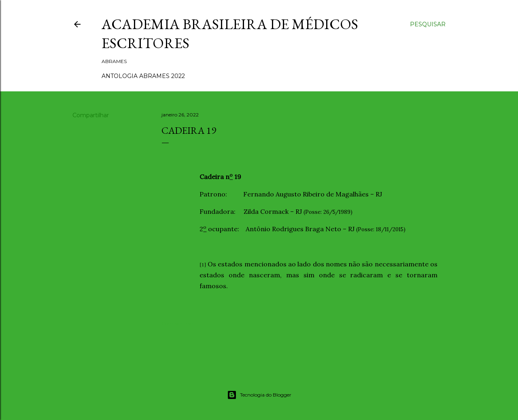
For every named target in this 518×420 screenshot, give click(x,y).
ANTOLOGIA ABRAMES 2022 (143, 76)
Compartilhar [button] (91, 115)
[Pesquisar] (428, 24)
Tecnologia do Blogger (259, 395)
